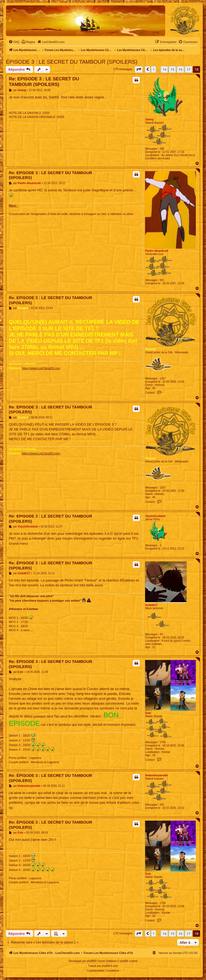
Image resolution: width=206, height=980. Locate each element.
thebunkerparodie (156, 775)
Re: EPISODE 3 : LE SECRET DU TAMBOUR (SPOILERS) (44, 82)
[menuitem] (14, 42)
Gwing (149, 119)
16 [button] (180, 69)
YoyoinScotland (155, 516)
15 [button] (172, 69)
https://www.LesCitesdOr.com (41, 368)
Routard (150, 349)
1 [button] (154, 69)
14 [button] (164, 69)
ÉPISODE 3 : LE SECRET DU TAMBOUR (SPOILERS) (72, 62)
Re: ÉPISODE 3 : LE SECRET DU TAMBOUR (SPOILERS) (51, 565)
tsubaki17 (151, 605)
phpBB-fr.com (110, 966)
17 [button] (188, 69)
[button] (139, 69)
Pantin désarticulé (157, 251)
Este (148, 713)
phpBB (91, 961)
